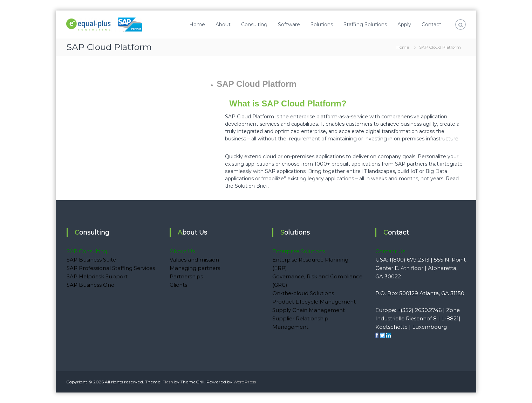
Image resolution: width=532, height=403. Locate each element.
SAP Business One (90, 285)
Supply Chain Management (309, 310)
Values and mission (194, 260)
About (223, 25)
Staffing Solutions (365, 25)
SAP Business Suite (91, 260)
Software (289, 25)
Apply (404, 25)
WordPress (245, 382)
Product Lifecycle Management (314, 302)
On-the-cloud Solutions (303, 293)
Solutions (322, 25)
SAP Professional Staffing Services (111, 268)
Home (197, 25)
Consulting (254, 25)
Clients (178, 285)
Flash (168, 382)
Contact (431, 25)
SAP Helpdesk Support (97, 276)
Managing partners (195, 268)
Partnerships (186, 276)
